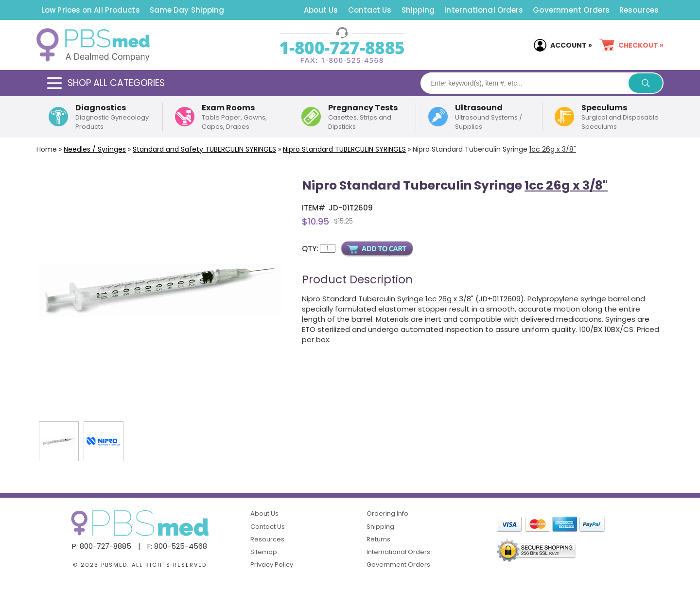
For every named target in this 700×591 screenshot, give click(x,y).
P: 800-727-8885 (102, 546)
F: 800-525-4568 (177, 546)
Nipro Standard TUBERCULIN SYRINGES (344, 149)
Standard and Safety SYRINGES (204, 149)
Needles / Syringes (95, 149)
